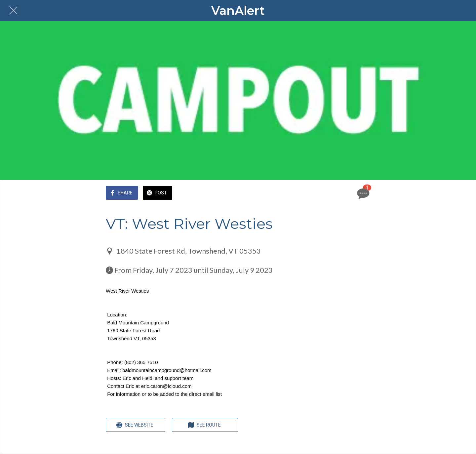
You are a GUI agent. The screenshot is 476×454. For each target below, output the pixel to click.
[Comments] (362, 193)
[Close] (13, 11)
